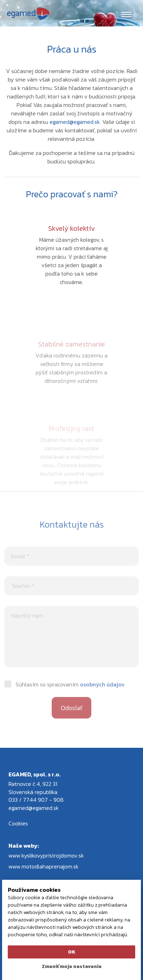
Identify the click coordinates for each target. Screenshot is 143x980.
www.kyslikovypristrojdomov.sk (46, 855)
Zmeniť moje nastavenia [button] (72, 966)
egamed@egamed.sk (75, 122)
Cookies (18, 823)
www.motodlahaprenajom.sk (44, 866)
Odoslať (71, 717)
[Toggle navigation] (126, 14)
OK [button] (72, 952)
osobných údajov (102, 693)
